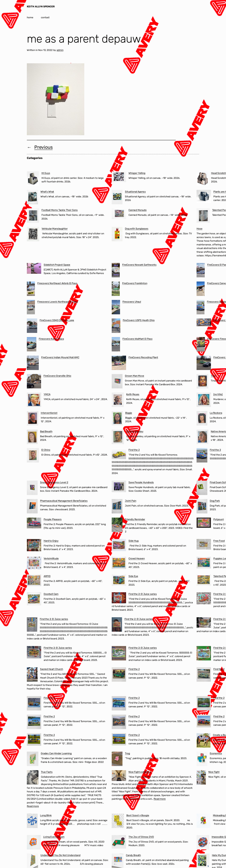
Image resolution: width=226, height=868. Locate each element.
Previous (44, 147)
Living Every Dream (54, 837)
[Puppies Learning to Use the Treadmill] (204, 563)
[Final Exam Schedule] (202, 488)
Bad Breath (46, 431)
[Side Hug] (119, 546)
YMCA (47, 394)
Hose (199, 229)
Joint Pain (131, 501)
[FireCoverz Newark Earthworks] (116, 271)
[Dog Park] (202, 507)
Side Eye (133, 576)
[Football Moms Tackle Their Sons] (33, 216)
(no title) (218, 394)
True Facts (47, 772)
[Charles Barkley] (118, 437)
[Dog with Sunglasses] (117, 235)
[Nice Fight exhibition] (119, 776)
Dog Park (215, 501)
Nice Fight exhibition (140, 772)
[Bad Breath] (32, 437)
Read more (33, 806)
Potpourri (219, 519)
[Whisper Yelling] (119, 177)
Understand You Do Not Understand (60, 855)
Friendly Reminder (135, 519)
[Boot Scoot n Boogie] (118, 821)
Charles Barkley (135, 431)
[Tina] (202, 382)
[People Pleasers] (34, 524)
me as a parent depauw (84, 39)
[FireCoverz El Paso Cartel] (201, 271)
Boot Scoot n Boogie (138, 815)
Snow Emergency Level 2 (54, 482)
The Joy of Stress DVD (141, 837)
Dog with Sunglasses (137, 229)
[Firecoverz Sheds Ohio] (201, 308)
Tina (213, 376)
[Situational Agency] (117, 198)
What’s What (47, 192)
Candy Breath (133, 855)
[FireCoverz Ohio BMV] (204, 363)
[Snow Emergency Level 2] (32, 488)
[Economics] (202, 759)
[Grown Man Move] (117, 382)
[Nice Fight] (201, 778)
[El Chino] (33, 456)
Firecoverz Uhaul (132, 302)
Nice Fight (214, 772)
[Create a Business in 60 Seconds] (204, 741)
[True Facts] (33, 778)
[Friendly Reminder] (117, 525)
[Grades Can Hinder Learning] (33, 759)
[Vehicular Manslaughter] (33, 235)
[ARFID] (34, 581)
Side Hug (134, 541)
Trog (127, 753)
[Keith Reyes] (118, 400)
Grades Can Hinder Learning (56, 753)
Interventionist (49, 413)
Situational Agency (135, 192)
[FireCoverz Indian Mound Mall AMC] (33, 363)
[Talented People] (203, 216)
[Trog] (117, 759)
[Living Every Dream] (34, 843)
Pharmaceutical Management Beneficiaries (64, 501)
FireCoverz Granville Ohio (57, 376)
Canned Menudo (138, 210)
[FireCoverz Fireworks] (201, 345)
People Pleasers (53, 519)
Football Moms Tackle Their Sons (60, 210)
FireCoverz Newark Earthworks (139, 265)
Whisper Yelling (137, 173)
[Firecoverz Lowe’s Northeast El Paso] (31, 308)
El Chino (46, 450)
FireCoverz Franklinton (135, 283)
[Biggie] (117, 419)
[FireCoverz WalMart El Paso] (116, 345)
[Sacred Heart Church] (32, 675)
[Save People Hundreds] (119, 487)
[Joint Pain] (117, 507)
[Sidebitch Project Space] (34, 269)
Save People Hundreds (141, 482)
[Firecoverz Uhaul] (116, 308)
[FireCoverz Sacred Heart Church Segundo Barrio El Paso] (204, 323)
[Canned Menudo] (119, 214)
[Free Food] (204, 545)
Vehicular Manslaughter (55, 229)
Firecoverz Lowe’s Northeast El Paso (58, 302)
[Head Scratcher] (203, 179)
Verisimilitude (51, 558)
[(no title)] (204, 400)
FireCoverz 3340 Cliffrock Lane (57, 320)
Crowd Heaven (137, 558)
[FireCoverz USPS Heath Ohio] (116, 326)
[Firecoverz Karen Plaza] (32, 345)
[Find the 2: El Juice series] (119, 598)
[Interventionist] (33, 419)
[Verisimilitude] (34, 563)
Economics (216, 753)
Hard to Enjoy (51, 541)
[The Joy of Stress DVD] (119, 842)
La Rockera (216, 413)
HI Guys (46, 173)
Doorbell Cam (51, 594)
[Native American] (202, 437)
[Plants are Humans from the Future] (204, 197)
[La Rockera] (202, 419)
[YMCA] (34, 400)
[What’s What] (32, 198)
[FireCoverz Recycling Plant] (119, 363)
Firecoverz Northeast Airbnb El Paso (57, 283)
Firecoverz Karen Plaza (51, 339)
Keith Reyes (133, 394)
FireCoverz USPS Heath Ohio (139, 320)
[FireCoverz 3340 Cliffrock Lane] (32, 326)
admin (60, 50)
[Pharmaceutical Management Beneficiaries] (32, 507)
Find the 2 (134, 450)
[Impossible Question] (203, 843)
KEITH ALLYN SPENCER (41, 6)
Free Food (219, 541)
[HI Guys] (33, 179)
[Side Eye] (119, 581)
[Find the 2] (119, 454)
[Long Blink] (32, 821)
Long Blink (46, 815)
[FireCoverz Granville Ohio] (34, 382)
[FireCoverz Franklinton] (116, 289)
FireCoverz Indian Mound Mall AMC (60, 357)
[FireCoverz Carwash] (201, 289)
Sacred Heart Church (52, 669)
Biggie (129, 413)
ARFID (47, 576)
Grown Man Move (135, 376)
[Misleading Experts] (204, 821)
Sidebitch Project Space (57, 265)
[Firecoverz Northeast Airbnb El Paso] (31, 289)
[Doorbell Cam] (34, 599)
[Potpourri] (204, 523)
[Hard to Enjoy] (34, 546)
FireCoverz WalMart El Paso (137, 339)
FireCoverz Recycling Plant (143, 357)
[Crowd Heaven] (119, 563)
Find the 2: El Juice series (143, 594)
